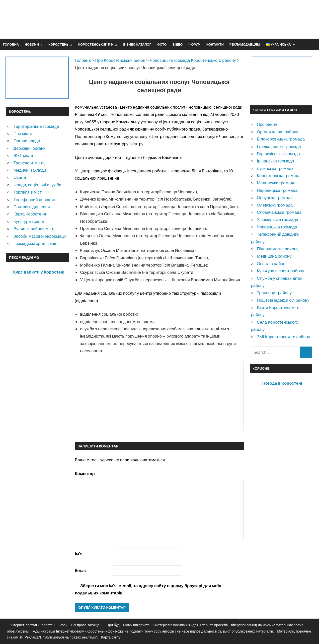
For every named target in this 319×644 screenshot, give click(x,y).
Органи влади (27, 141)
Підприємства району (278, 249)
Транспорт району (274, 293)
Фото (162, 44)
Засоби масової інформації (40, 236)
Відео (178, 44)
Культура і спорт (29, 221)
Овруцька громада (275, 197)
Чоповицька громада (277, 227)
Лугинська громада (275, 168)
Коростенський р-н (96, 44)
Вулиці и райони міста (35, 229)
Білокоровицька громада (281, 139)
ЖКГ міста (23, 155)
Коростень (59, 44)
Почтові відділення (32, 207)
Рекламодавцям (245, 44)
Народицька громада (277, 190)
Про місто (23, 133)
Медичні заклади (30, 170)
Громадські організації (35, 243)
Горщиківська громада (279, 154)
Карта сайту (111, 637)
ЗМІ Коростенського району (283, 337)
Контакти (215, 44)
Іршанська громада (276, 161)
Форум (194, 44)
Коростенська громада (279, 176)
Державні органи (30, 148)
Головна (11, 44)
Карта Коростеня (30, 214)
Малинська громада (276, 183)
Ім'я (79, 554)
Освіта (20, 177)
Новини (32, 44)
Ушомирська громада (278, 219)
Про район (267, 124)
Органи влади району (278, 132)
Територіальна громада (36, 126)
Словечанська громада (279, 212)
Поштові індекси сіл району (283, 300)
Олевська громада (275, 205)
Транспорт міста (29, 163)
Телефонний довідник (35, 199)
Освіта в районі (272, 263)
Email (80, 570)
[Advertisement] (222, 19)
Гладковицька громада (279, 146)
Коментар (85, 473)
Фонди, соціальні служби (37, 185)
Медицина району (274, 256)
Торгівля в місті (28, 192)
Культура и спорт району (281, 271)
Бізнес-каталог (137, 44)
